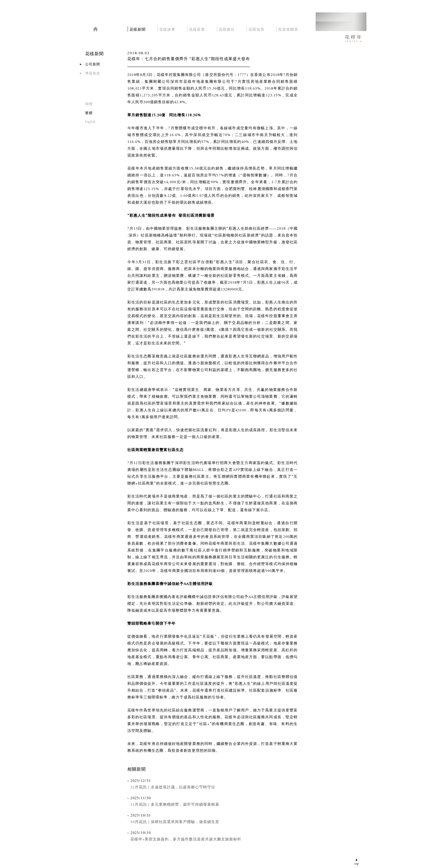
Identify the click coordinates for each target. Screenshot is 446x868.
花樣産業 (197, 29)
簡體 (89, 104)
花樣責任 (227, 29)
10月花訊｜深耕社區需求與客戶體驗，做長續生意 (175, 822)
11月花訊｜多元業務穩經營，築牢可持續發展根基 (175, 805)
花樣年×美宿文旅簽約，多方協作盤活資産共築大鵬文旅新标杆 (186, 839)
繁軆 (89, 113)
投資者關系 (288, 29)
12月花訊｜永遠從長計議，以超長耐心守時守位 (173, 787)
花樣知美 (256, 29)
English (90, 122)
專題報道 (93, 74)
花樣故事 (167, 29)
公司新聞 (93, 65)
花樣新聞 (138, 29)
